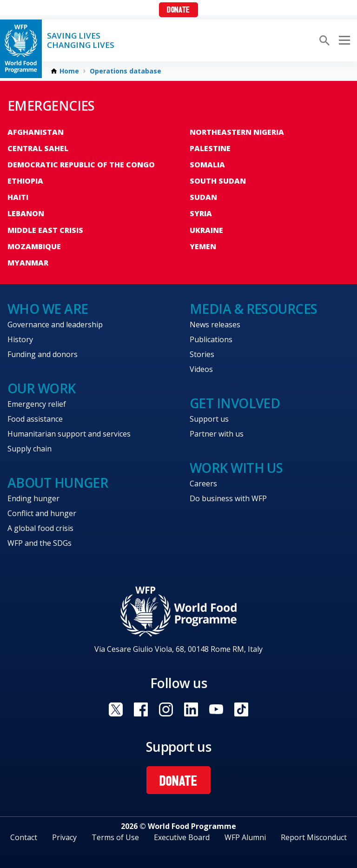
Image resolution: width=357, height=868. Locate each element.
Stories (202, 354)
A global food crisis (40, 528)
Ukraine (206, 230)
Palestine (210, 148)
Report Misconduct (314, 837)
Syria (201, 213)
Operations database (126, 71)
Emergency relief (37, 404)
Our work (42, 388)
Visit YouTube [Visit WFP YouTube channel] (216, 709)
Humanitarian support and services (69, 434)
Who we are (48, 309)
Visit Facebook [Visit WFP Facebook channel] (141, 709)
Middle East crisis (45, 230)
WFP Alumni (245, 837)
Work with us (236, 468)
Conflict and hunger (42, 513)
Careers (203, 484)
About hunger (58, 483)
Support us (209, 419)
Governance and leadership (55, 325)
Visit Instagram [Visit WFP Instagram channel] (166, 709)
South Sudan (218, 181)
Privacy (64, 837)
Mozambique (34, 246)
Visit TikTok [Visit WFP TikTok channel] (241, 709)
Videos (201, 369)
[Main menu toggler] (343, 40)
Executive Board (182, 837)
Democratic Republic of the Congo (81, 165)
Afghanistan (36, 132)
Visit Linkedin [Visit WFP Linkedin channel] (191, 709)
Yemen (203, 246)
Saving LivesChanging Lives (81, 40)
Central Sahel (38, 148)
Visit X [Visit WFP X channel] (116, 709)
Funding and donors (43, 354)
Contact (24, 837)
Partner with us (217, 434)
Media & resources (253, 309)
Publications (211, 339)
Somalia (207, 165)
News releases (215, 325)
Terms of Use (115, 837)
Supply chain (30, 449)
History (20, 339)
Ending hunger (33, 498)
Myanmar (28, 263)
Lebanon (26, 213)
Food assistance (35, 419)
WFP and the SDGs (40, 543)
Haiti (18, 197)
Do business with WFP (228, 498)
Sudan (203, 197)
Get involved (235, 403)
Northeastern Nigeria (237, 132)
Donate (178, 10)
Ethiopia (25, 181)
